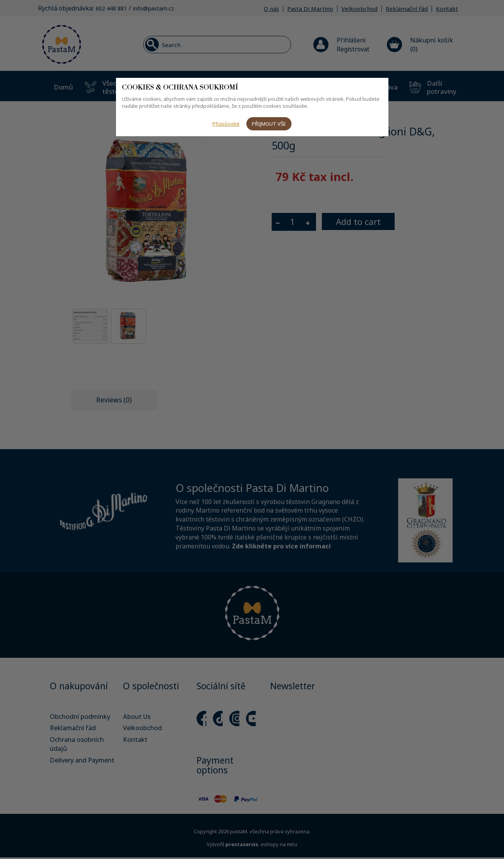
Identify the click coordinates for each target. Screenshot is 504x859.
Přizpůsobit (226, 124)
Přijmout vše (269, 124)
